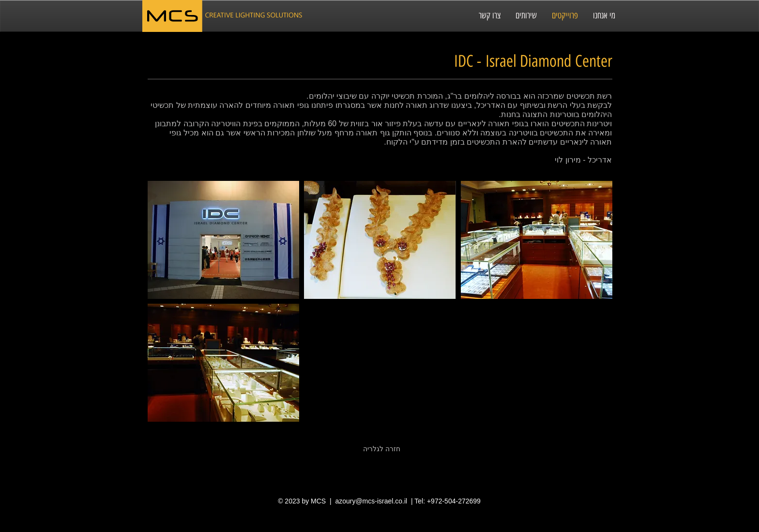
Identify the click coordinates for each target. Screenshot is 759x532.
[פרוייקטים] (565, 16)
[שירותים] (526, 16)
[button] (223, 240)
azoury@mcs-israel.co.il (371, 501)
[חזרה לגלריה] (382, 449)
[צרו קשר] (489, 16)
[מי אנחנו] (604, 16)
